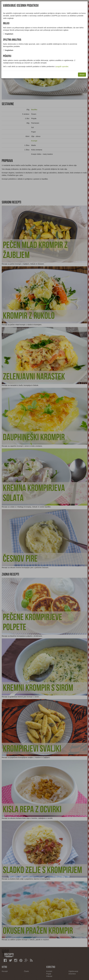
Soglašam (9, 34)
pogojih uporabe (62, 66)
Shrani (82, 75)
